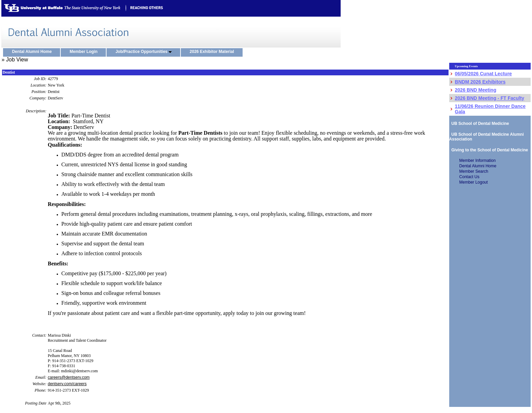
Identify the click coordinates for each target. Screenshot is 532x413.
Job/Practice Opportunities (145, 52)
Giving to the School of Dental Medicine (489, 150)
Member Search (474, 171)
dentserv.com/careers (67, 384)
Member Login (85, 52)
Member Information (478, 161)
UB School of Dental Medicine (479, 124)
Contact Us (469, 177)
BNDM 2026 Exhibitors (480, 82)
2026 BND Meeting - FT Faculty (490, 98)
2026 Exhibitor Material (213, 52)
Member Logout (474, 182)
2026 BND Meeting (476, 90)
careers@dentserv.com (69, 377)
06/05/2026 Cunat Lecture (483, 74)
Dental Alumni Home (33, 52)
